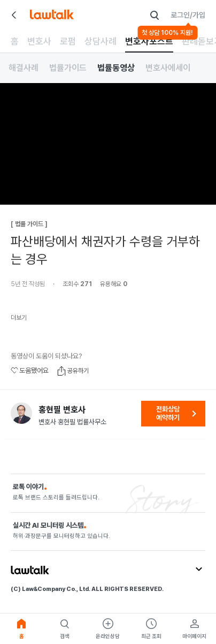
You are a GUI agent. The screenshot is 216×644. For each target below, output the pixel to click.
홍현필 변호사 (62, 410)
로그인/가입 (188, 15)
